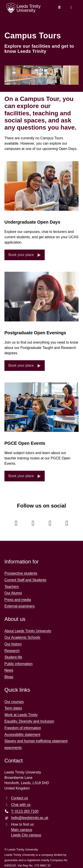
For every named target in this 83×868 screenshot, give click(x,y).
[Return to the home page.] (24, 8)
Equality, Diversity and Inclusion (29, 721)
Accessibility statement (22, 735)
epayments (13, 748)
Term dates (13, 708)
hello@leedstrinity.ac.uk (30, 818)
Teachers (12, 587)
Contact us (19, 798)
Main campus (22, 830)
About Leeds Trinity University (28, 631)
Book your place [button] (22, 255)
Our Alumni (13, 593)
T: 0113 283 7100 (25, 811)
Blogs (9, 677)
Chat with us (21, 805)
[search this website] (59, 7)
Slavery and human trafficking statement (36, 741)
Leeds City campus (26, 835)
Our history (13, 644)
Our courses (14, 702)
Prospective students (21, 573)
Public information (18, 664)
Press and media (18, 600)
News (9, 670)
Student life (13, 657)
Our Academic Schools (22, 637)
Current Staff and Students (25, 580)
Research (12, 651)
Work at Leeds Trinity (21, 715)
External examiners (20, 606)
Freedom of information (23, 728)
